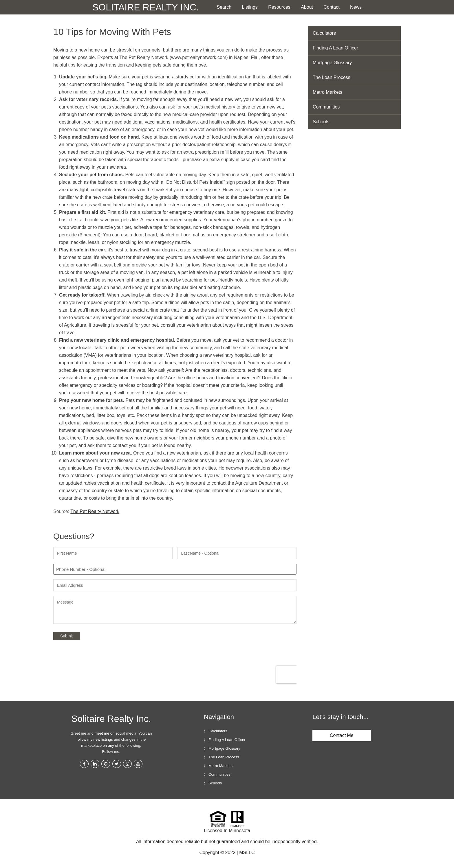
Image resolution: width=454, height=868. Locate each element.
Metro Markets (327, 92)
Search (224, 7)
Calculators (324, 33)
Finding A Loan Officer (335, 48)
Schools (321, 122)
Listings (250, 7)
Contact (332, 7)
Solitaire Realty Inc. (146, 7)
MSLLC (247, 853)
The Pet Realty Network (95, 511)
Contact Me (342, 735)
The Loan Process (332, 77)
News (356, 7)
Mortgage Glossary (332, 63)
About (307, 7)
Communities (326, 107)
